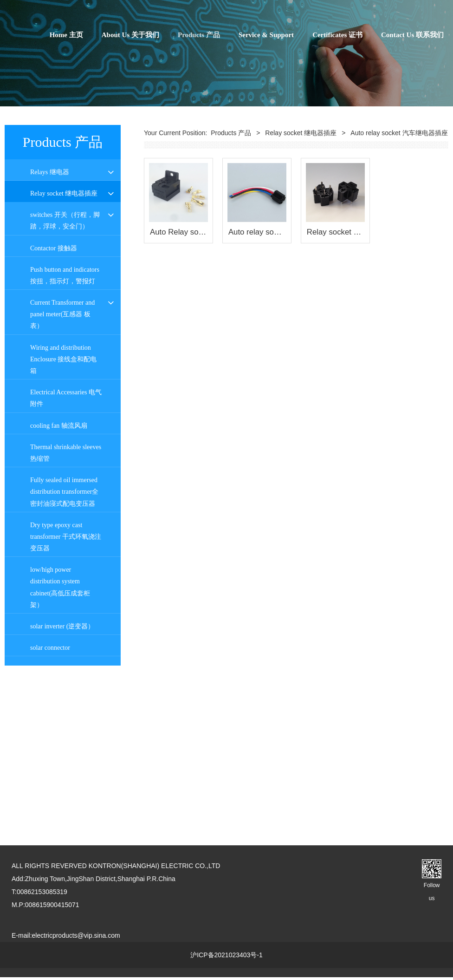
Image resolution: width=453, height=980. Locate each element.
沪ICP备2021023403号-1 (226, 958)
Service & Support (266, 35)
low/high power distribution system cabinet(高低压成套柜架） (60, 751)
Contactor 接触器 (54, 412)
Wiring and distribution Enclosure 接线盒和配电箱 (63, 523)
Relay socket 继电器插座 (64, 193)
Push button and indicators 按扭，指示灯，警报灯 (65, 439)
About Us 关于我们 (130, 35)
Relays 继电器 (50, 172)
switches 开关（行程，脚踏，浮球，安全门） (65, 385)
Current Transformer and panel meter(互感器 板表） (62, 478)
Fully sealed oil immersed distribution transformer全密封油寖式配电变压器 (64, 656)
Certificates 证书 (337, 35)
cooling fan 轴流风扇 (59, 589)
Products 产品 (199, 35)
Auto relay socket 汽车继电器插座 (64, 351)
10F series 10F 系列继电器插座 (63, 285)
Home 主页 (66, 35)
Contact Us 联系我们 (412, 35)
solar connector (50, 812)
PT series (42, 258)
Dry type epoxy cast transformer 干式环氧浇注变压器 (66, 700)
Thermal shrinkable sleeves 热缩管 (66, 616)
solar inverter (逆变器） (62, 790)
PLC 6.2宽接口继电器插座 (64, 318)
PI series (41, 236)
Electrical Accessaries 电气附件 (66, 562)
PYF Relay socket (54, 215)
